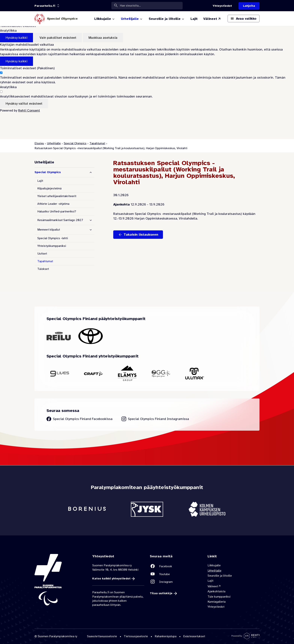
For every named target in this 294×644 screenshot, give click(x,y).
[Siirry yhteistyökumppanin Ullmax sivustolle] (195, 374)
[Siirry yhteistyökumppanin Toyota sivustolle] (91, 336)
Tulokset (43, 269)
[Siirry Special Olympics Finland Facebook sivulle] (79, 419)
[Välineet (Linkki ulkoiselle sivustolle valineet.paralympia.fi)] (212, 19)
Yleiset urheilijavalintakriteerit (57, 196)
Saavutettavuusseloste (102, 636)
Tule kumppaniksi (219, 597)
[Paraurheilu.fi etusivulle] (56, 19)
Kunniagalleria (217, 602)
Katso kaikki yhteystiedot (111, 578)
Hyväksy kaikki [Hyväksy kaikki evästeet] (16, 38)
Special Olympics (75, 143)
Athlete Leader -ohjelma (53, 204)
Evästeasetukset (194, 636)
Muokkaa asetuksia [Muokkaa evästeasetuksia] (103, 38)
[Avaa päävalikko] (244, 19)
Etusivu (39, 143)
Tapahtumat (97, 143)
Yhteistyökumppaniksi (52, 246)
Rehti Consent (29, 110)
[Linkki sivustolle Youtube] (176, 574)
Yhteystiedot (216, 607)
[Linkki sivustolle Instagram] (176, 582)
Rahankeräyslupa (166, 636)
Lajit (40, 181)
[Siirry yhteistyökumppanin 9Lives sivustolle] (60, 374)
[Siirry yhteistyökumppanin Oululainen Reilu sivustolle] (59, 336)
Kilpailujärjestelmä (49, 188)
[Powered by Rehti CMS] (246, 638)
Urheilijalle (54, 143)
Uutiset (42, 254)
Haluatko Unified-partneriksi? (57, 211)
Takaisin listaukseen (141, 235)
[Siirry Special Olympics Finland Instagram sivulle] (155, 419)
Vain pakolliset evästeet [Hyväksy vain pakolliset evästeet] (58, 38)
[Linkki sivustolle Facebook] (176, 566)
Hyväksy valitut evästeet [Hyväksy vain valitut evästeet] (24, 103)
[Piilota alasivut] (91, 172)
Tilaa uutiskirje (161, 593)
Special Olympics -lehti (53, 238)
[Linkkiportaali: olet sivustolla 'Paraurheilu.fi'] (45, 6)
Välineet (213, 586)
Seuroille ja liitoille (220, 576)
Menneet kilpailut (49, 230)
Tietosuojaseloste (136, 636)
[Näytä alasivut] (91, 220)
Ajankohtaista (216, 591)
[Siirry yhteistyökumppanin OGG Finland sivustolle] (161, 374)
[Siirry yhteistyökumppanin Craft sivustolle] (93, 374)
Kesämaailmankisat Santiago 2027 (60, 220)
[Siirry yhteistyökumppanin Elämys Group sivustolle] (127, 374)
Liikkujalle (214, 565)
